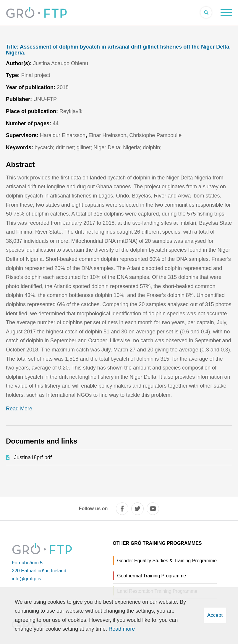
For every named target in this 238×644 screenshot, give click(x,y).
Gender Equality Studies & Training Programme (167, 561)
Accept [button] (215, 615)
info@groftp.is (26, 579)
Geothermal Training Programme (152, 576)
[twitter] (137, 509)
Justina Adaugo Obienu (61, 63)
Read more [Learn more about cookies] (122, 629)
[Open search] (206, 12)
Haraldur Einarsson (63, 135)
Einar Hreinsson (107, 135)
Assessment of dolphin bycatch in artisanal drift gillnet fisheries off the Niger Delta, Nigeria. (118, 50)
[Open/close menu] (226, 12)
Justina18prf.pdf (33, 457)
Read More (19, 409)
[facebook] (122, 509)
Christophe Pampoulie (155, 135)
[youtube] (153, 509)
